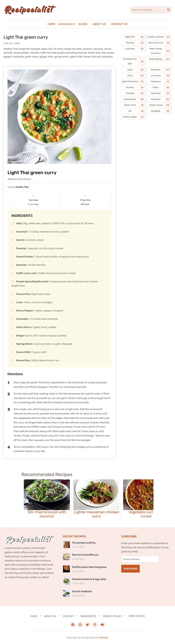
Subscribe (130, 569)
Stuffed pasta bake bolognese (89, 567)
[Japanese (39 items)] (159, 93)
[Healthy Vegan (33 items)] (133, 117)
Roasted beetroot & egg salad (89, 579)
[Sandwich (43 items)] (159, 70)
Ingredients (88, 616)
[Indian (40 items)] (159, 88)
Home (51, 24)
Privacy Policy (112, 616)
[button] (150, 499)
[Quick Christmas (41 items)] (133, 82)
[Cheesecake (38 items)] (133, 99)
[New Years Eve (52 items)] (159, 43)
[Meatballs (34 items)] (159, 111)
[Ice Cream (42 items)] (159, 76)
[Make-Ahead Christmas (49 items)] (159, 51)
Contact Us (119, 24)
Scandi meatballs (82, 591)
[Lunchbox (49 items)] (133, 49)
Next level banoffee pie (85, 555)
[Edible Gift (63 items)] (133, 37)
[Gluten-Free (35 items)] (133, 105)
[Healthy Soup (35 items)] (159, 105)
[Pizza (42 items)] (133, 76)
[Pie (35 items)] (133, 111)
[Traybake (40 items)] (133, 93)
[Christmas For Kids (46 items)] (133, 61)
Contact (68, 616)
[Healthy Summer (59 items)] (159, 37)
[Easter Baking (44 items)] (159, 59)
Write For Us (137, 616)
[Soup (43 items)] (133, 70)
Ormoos (104, 638)
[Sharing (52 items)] (133, 43)
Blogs (83, 24)
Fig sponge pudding (84, 543)
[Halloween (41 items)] (159, 82)
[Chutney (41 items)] (133, 88)
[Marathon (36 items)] (159, 99)
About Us (99, 24)
